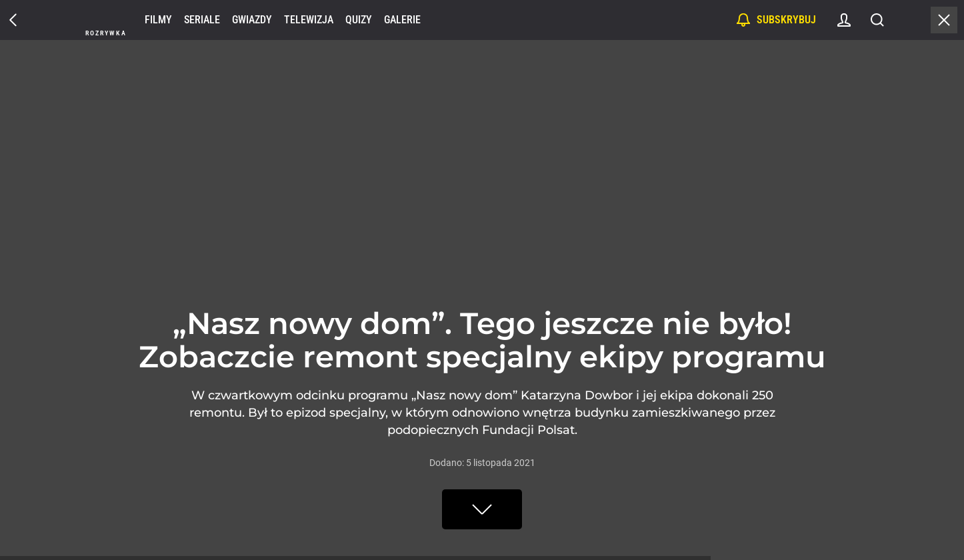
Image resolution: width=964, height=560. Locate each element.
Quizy (359, 20)
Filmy (158, 20)
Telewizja (309, 20)
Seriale (202, 20)
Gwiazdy (252, 20)
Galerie (402, 20)
